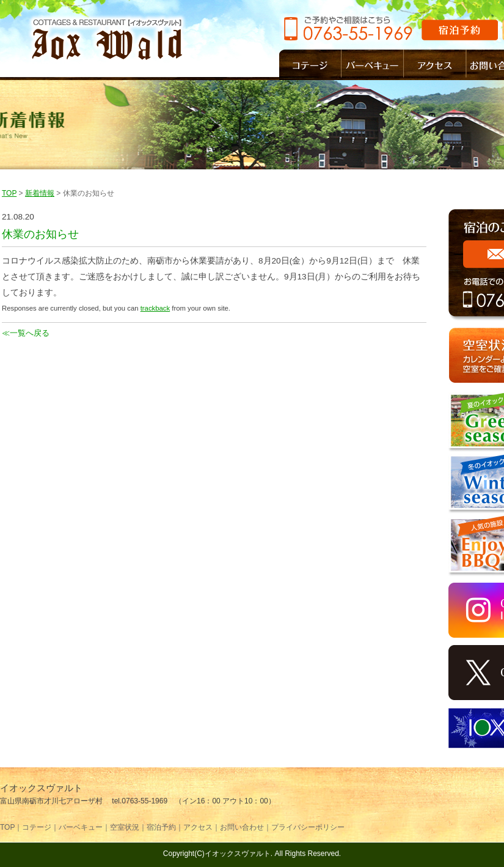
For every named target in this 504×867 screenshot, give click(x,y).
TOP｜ (11, 827)
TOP (9, 193)
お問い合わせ (242, 827)
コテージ (310, 65)
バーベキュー (373, 65)
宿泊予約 (460, 30)
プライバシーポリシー (308, 827)
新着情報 (40, 193)
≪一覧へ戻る (26, 333)
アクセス (435, 65)
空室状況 (125, 827)
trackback (155, 308)
